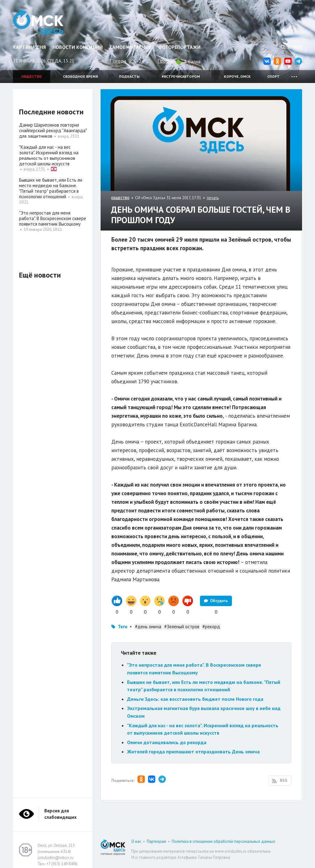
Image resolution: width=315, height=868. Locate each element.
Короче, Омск (237, 76)
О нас (136, 841)
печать (213, 198)
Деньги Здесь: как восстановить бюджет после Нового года (195, 699)
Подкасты (129, 76)
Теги (123, 627)
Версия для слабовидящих (60, 814)
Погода (118, 61)
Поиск (291, 47)
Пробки (165, 61)
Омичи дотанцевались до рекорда (167, 742)
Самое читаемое (131, 47)
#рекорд (211, 627)
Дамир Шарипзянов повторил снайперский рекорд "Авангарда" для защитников (53, 130)
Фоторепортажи (179, 47)
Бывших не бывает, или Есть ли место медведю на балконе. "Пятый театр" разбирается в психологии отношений (51, 188)
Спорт (273, 76)
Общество (32, 76)
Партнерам (156, 841)
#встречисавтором (181, 76)
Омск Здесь (38, 22)
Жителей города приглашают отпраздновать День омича (193, 752)
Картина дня (29, 47)
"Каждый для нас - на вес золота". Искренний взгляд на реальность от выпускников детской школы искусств (49, 155)
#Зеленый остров (182, 627)
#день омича (148, 627)
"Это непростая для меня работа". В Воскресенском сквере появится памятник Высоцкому (53, 218)
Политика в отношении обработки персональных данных (223, 841)
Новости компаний (78, 47)
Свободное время (80, 76)
